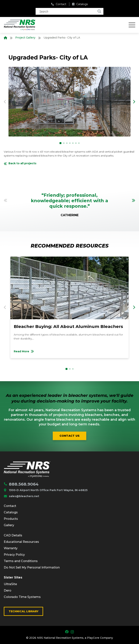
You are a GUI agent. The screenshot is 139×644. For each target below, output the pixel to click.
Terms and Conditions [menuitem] (21, 561)
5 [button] (73, 143)
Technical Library (24, 611)
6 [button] (76, 143)
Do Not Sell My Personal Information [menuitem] (32, 567)
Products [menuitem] (11, 519)
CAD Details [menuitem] (13, 535)
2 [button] (64, 143)
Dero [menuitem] (8, 590)
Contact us (70, 436)
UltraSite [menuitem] (10, 584)
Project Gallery (25, 38)
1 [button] (60, 143)
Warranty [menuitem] (11, 548)
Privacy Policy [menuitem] (14, 555)
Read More (53, 352)
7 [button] (79, 143)
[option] (69, 102)
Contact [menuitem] (10, 506)
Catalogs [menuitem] (11, 512)
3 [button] (67, 143)
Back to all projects (20, 163)
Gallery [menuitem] (9, 525)
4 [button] (70, 143)
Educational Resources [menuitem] (21, 542)
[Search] (69, 11)
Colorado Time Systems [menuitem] (22, 597)
